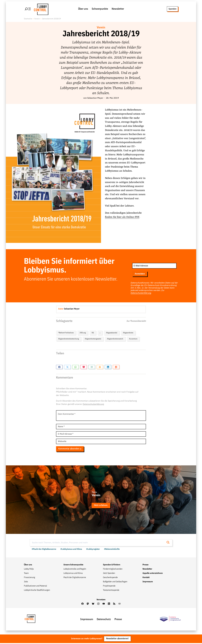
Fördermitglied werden (113, 570)
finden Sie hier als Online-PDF (122, 217)
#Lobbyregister (93, 550)
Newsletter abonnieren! (117, 640)
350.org (83, 333)
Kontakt (146, 578)
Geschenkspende (110, 578)
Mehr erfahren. (101, 506)
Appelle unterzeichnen (153, 574)
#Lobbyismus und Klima (71, 550)
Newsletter (118, 9)
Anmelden (140, 274)
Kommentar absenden (70, 449)
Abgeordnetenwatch (115, 339)
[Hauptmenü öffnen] (28, 9)
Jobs (26, 582)
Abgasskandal (112, 333)
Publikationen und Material (35, 587)
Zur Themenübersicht (136, 321)
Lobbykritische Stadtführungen (37, 591)
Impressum (148, 582)
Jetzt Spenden (109, 574)
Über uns (83, 9)
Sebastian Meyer (95, 98)
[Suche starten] (169, 543)
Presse (145, 565)
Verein (37, 19)
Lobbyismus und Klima (73, 574)
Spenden (172, 9)
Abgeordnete (128, 333)
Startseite (28, 19)
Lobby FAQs (29, 570)
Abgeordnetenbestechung (69, 339)
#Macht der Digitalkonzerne (44, 550)
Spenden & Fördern (112, 565)
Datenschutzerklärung (141, 293)
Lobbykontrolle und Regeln (75, 570)
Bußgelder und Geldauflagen (115, 582)
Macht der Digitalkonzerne (75, 578)
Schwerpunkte (100, 9)
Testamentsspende (111, 591)
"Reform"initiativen (66, 333)
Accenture (133, 339)
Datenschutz (104, 620)
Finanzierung (29, 578)
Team (26, 574)
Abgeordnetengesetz (93, 339)
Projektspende (109, 587)
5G (93, 333)
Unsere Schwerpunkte (73, 565)
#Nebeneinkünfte (112, 550)
